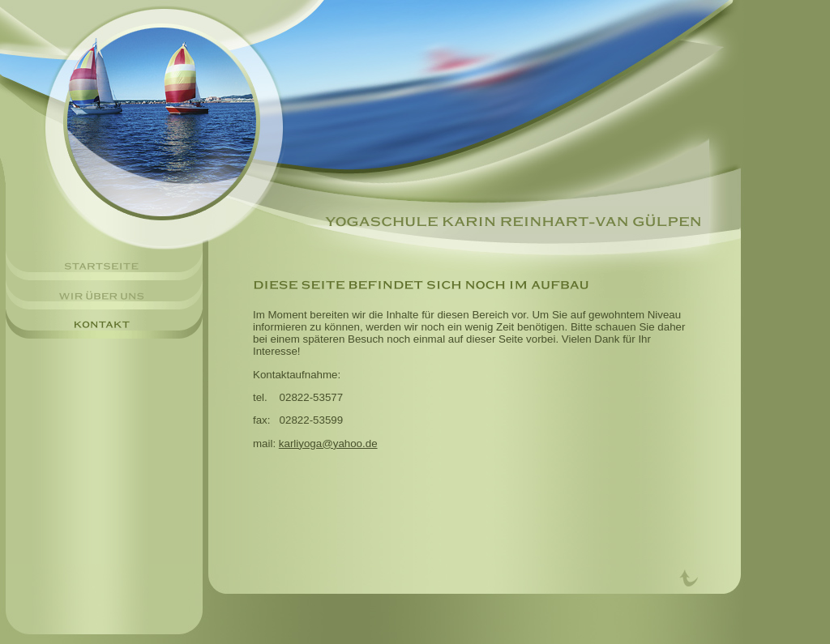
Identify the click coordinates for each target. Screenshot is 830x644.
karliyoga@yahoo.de (328, 444)
